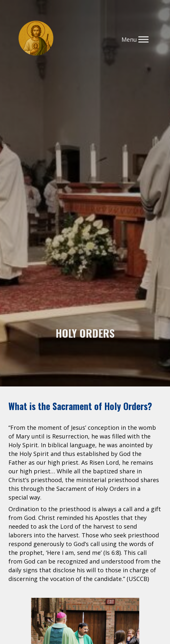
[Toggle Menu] (143, 39)
